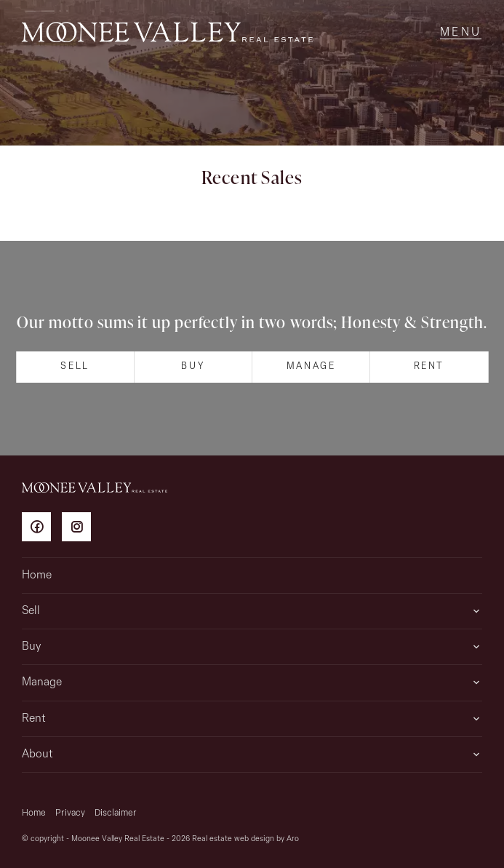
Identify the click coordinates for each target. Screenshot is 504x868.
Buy (193, 366)
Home (37, 576)
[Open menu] (461, 33)
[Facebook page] (42, 529)
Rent (429, 366)
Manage (311, 366)
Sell (75, 366)
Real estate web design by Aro (245, 839)
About (37, 754)
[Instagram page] (80, 529)
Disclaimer (116, 813)
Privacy (70, 813)
